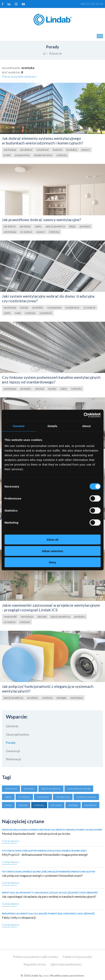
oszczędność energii (79, 788)
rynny (8, 805)
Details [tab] (53, 426)
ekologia (73, 805)
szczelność (43, 797)
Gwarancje (13, 751)
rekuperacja (63, 797)
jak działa (56, 805)
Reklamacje (13, 759)
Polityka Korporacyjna (77, 957)
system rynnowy (86, 797)
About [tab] (87, 426)
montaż (23, 805)
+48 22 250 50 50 (91, 4)
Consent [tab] (19, 426)
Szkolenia (12, 726)
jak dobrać (91, 805)
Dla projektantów (17, 734)
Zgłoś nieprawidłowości (66, 964)
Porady (11, 742)
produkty (29, 788)
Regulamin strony (35, 964)
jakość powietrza (51, 788)
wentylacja (11, 788)
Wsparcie (56, 53)
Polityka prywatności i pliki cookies (36, 957)
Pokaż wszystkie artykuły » (20, 76)
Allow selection (52, 551)
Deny (52, 562)
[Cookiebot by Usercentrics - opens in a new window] (84, 415)
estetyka (39, 805)
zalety (8, 797)
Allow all (52, 540)
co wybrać (24, 797)
